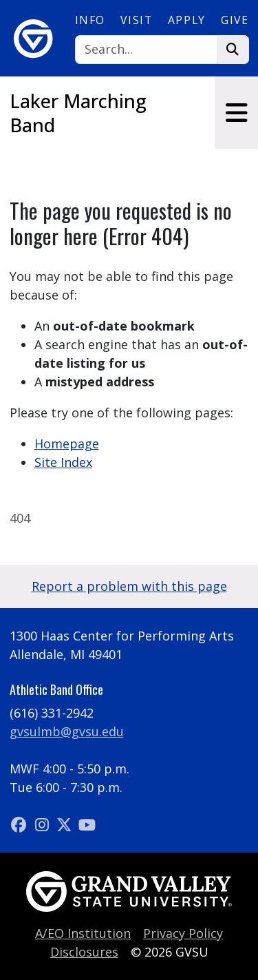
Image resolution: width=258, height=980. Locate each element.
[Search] (146, 50)
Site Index (63, 462)
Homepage (67, 444)
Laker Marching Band (78, 113)
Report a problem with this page (129, 586)
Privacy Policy (183, 933)
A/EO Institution (83, 933)
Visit (136, 20)
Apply (187, 20)
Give (235, 20)
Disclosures (84, 952)
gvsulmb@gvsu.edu (67, 731)
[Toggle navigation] (236, 113)
